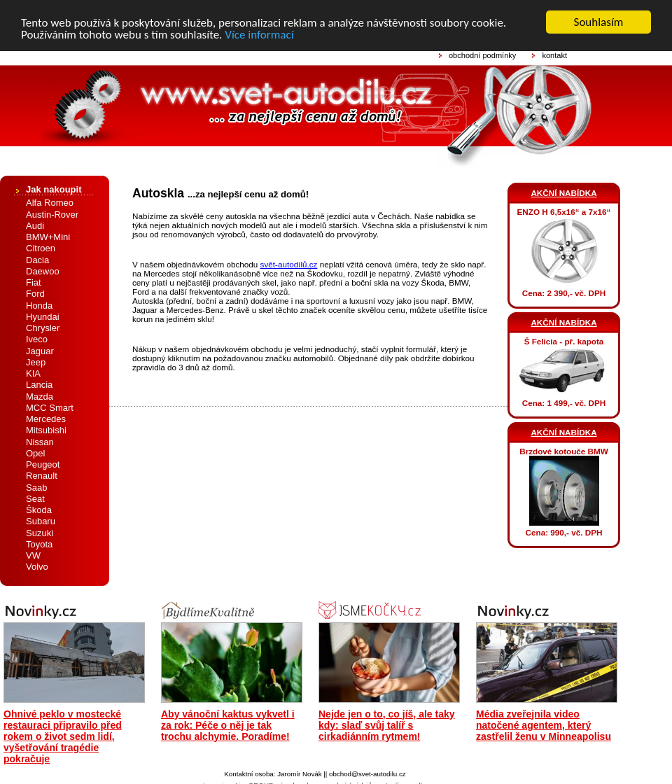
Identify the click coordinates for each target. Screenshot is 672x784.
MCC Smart (50, 408)
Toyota (39, 544)
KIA (33, 373)
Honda (39, 305)
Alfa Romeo (50, 203)
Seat (35, 499)
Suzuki (40, 532)
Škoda (39, 510)
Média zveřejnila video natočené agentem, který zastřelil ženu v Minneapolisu (544, 724)
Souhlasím (599, 22)
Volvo (37, 567)
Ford (35, 294)
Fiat (34, 282)
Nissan (40, 441)
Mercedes (46, 419)
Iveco (37, 339)
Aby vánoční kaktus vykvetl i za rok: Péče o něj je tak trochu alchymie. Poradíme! (228, 724)
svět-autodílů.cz (289, 264)
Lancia (39, 385)
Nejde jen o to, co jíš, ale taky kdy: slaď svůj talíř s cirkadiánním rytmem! (387, 724)
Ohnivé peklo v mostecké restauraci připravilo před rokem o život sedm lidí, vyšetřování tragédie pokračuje (63, 736)
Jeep (36, 362)
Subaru (41, 521)
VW (33, 555)
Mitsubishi (46, 430)
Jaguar (40, 350)
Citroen (41, 248)
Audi (35, 226)
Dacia (37, 259)
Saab (36, 487)
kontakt (554, 55)
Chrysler (43, 328)
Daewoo (43, 271)
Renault (42, 476)
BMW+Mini (48, 237)
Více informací (259, 34)
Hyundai (43, 317)
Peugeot (43, 464)
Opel (35, 453)
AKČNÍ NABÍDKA (563, 193)
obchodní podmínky (482, 55)
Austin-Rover (52, 214)
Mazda (40, 396)
